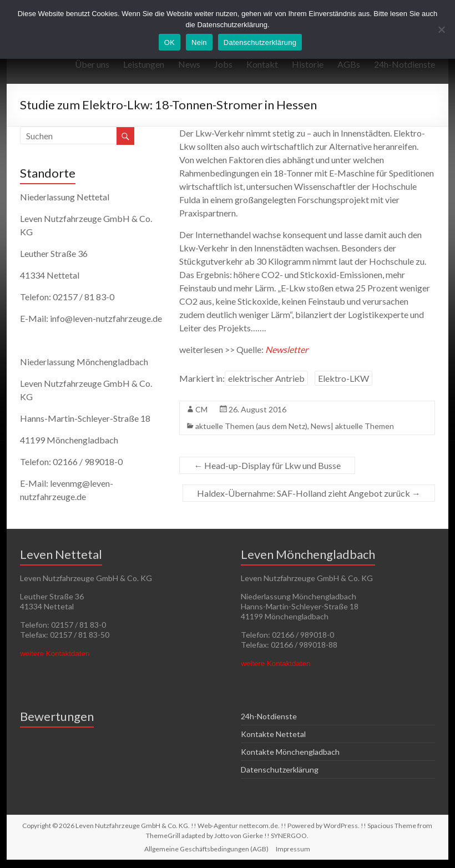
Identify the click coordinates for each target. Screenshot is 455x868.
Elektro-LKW (343, 378)
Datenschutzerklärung (280, 769)
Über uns (92, 64)
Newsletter (287, 349)
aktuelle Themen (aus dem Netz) (251, 426)
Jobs (223, 64)
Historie (308, 64)
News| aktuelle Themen (352, 426)
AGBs (349, 64)
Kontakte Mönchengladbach (290, 752)
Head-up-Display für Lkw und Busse (267, 465)
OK (170, 42)
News (189, 64)
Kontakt (262, 64)
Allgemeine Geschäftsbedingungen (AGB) (206, 849)
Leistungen (144, 64)
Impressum (293, 849)
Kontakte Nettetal (273, 734)
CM (201, 409)
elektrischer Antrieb (266, 378)
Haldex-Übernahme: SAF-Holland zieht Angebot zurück (309, 493)
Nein (199, 42)
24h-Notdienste (405, 64)
